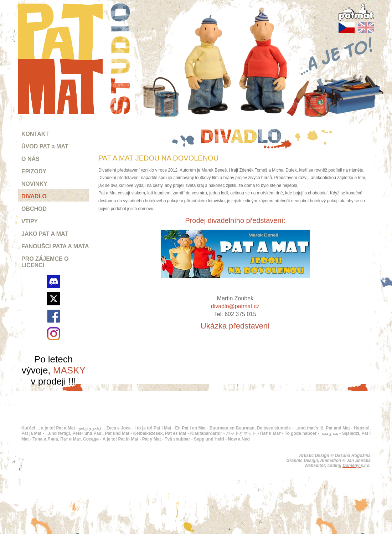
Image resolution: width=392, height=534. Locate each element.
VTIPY (30, 221)
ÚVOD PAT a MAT (45, 146)
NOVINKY (34, 184)
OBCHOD (34, 209)
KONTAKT (35, 134)
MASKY (69, 370)
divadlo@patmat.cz (235, 306)
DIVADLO (34, 196)
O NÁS (30, 159)
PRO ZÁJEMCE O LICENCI (45, 262)
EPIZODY (34, 171)
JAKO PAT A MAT (45, 234)
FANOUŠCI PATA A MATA (55, 246)
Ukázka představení (235, 326)
